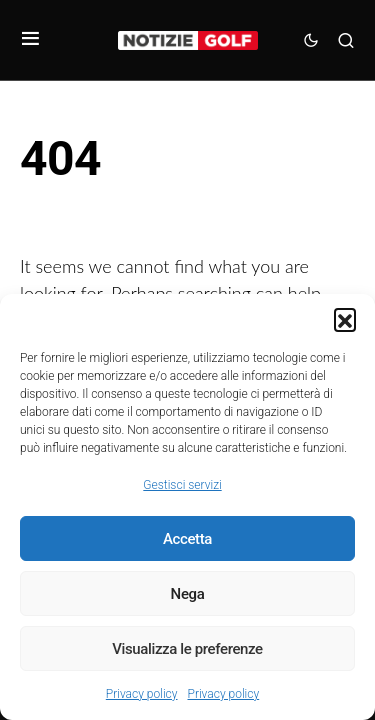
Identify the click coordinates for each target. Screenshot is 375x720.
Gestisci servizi (182, 485)
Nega (188, 594)
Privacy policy (142, 694)
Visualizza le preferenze (187, 649)
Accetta (187, 539)
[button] (345, 319)
